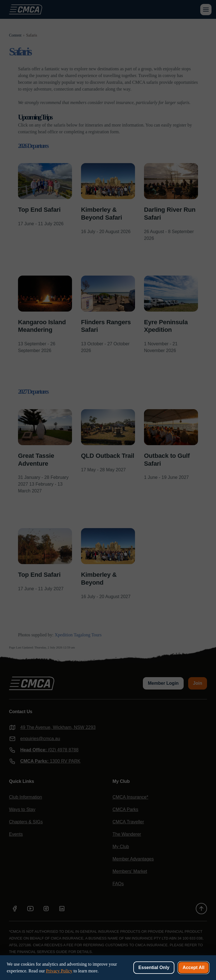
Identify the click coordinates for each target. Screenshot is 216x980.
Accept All (193, 967)
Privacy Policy (59, 971)
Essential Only (154, 967)
